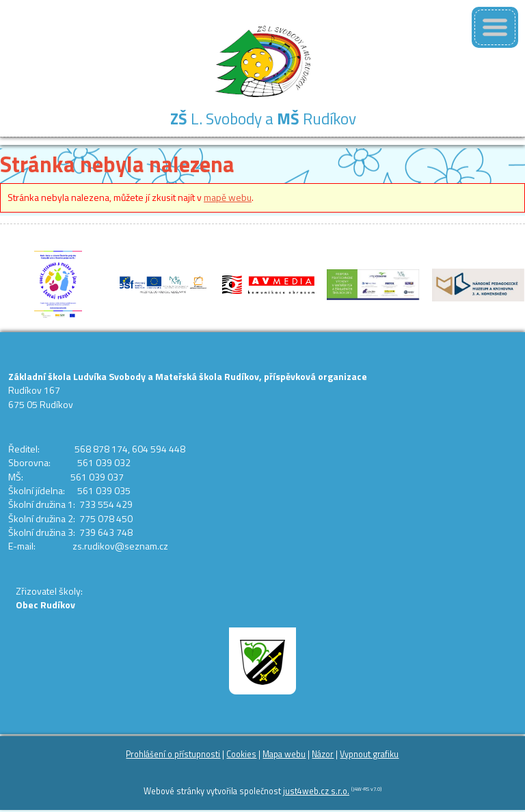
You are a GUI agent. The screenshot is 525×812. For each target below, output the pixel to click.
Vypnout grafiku (369, 754)
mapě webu (228, 197)
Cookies (241, 754)
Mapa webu (284, 754)
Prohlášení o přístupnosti (173, 754)
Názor (323, 754)
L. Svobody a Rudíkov (263, 119)
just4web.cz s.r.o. (316, 791)
